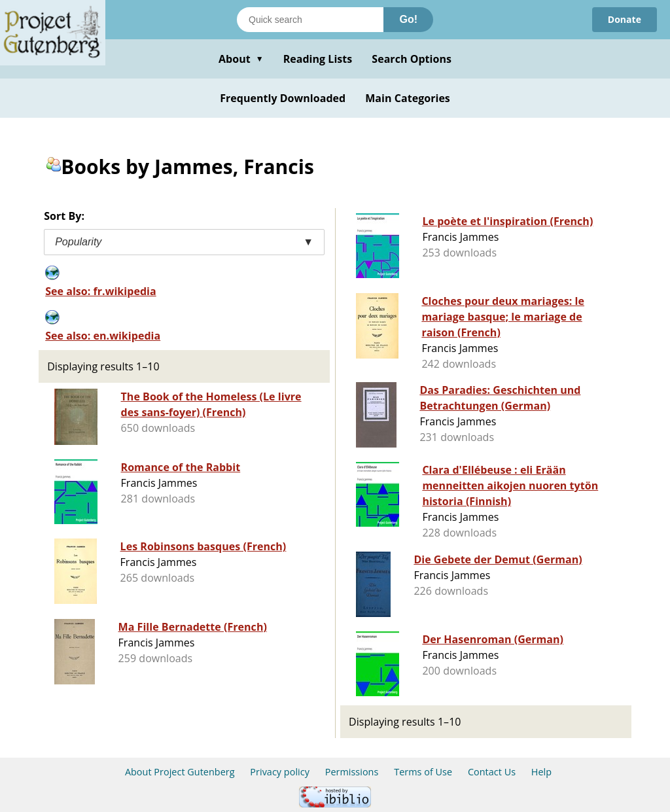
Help (541, 772)
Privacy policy (280, 772)
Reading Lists (318, 59)
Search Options (412, 59)
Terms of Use (423, 772)
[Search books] (310, 20)
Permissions (352, 772)
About (241, 59)
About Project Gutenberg (180, 772)
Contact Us (492, 772)
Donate (625, 19)
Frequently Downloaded (283, 98)
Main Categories (408, 98)
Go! (408, 19)
